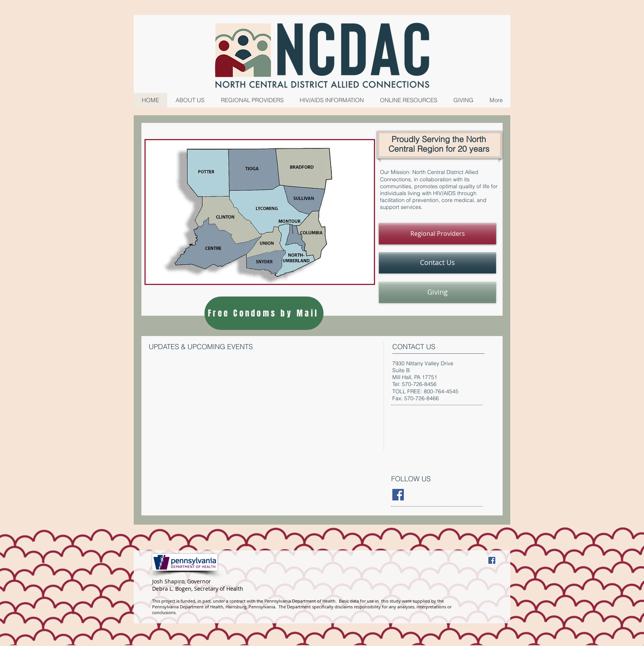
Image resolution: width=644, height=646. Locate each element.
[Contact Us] (437, 263)
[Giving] (437, 292)
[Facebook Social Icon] (492, 560)
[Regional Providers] (437, 234)
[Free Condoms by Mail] (264, 313)
